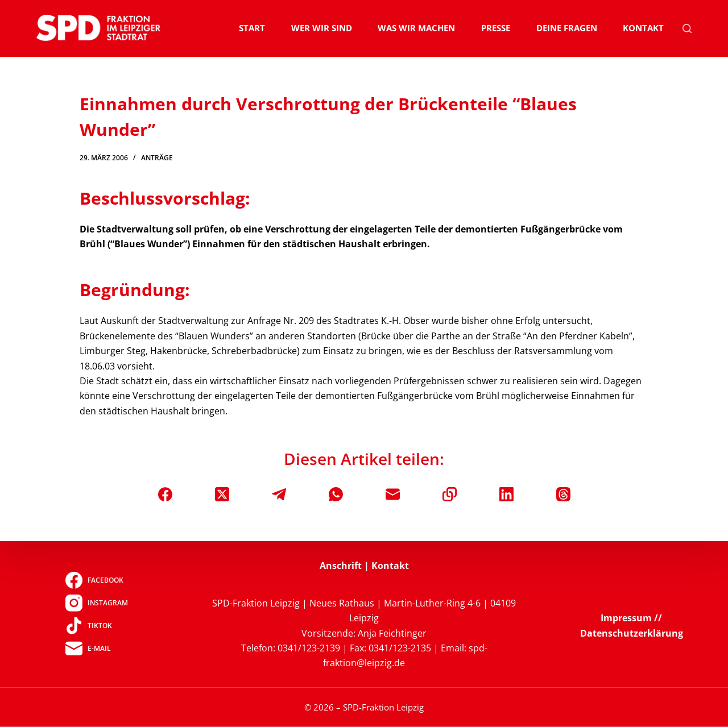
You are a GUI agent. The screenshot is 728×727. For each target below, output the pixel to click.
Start (252, 28)
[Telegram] (279, 494)
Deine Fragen (567, 28)
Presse (496, 28)
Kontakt (643, 28)
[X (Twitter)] (222, 494)
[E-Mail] (393, 494)
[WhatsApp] (336, 494)
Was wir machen (416, 28)
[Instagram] (96, 603)
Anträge (157, 158)
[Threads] (563, 494)
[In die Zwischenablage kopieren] (450, 494)
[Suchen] (687, 28)
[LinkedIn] (506, 494)
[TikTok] (96, 625)
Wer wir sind (322, 28)
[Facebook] (165, 494)
